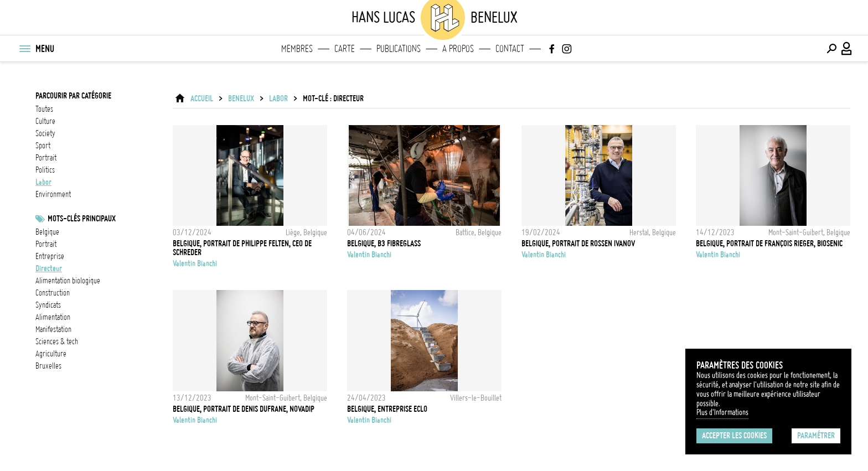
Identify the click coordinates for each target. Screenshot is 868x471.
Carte (345, 49)
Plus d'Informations (722, 412)
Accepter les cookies (734, 436)
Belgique (47, 232)
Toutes (44, 109)
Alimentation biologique (68, 281)
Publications (399, 49)
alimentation (53, 317)
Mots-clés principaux (82, 219)
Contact (510, 49)
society (45, 133)
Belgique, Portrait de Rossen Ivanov (578, 244)
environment (53, 194)
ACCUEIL (202, 99)
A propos (458, 49)
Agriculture (51, 354)
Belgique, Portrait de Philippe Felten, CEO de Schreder (242, 248)
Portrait (46, 244)
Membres (297, 49)
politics (45, 170)
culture (45, 121)
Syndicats (48, 305)
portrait (46, 158)
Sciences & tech (57, 341)
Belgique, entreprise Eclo (387, 409)
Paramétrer (816, 436)
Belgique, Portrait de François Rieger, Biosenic (769, 244)
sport (43, 146)
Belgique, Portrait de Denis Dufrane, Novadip (244, 409)
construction (53, 293)
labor (43, 182)
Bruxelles (48, 366)
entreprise (50, 256)
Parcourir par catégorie (73, 96)
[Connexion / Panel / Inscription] (847, 49)
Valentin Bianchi (195, 263)
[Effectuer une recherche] (831, 49)
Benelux (241, 99)
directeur (49, 268)
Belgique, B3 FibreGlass (384, 244)
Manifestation (53, 329)
